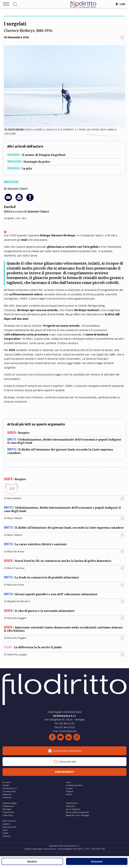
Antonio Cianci (18, 189)
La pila (27, 168)
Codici (5, 830)
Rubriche (7, 836)
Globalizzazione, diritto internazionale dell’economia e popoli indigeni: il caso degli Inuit (64, 441)
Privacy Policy (8, 812)
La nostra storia (9, 791)
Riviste (5, 833)
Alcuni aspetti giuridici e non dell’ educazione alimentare (56, 594)
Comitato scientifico (74, 785)
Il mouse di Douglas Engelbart (44, 155)
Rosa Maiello (14, 498)
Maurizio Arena (15, 552)
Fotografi (70, 791)
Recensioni (70, 806)
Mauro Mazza (14, 518)
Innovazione (11, 182)
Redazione (7, 794)
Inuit (18, 218)
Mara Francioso (16, 568)
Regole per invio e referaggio (78, 815)
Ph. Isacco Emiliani (14, 129)
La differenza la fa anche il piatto (38, 647)
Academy (6, 824)
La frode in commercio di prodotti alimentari (47, 577)
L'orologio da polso (37, 162)
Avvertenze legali (10, 803)
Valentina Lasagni (17, 655)
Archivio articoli (9, 827)
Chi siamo (7, 782)
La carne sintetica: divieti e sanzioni (41, 544)
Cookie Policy (8, 815)
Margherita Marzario (18, 601)
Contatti (6, 785)
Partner (69, 794)
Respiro (24, 433)
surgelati (9, 218)
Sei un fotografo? (73, 809)
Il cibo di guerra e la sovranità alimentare (45, 611)
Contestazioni (8, 806)
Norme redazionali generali (77, 812)
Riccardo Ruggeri (17, 618)
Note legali (7, 809)
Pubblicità (7, 798)
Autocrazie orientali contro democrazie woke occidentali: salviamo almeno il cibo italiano (63, 629)
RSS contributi (9, 821)
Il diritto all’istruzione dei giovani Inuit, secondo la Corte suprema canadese (60, 451)
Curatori (69, 788)
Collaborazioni (72, 803)
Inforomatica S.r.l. (10, 788)
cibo (24, 218)
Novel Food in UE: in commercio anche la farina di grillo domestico (63, 561)
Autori (68, 782)
